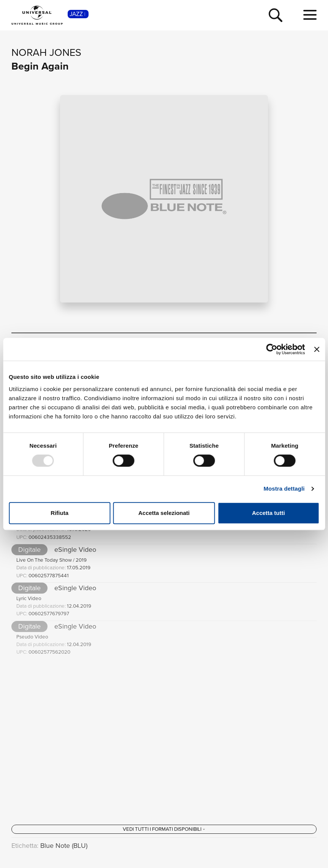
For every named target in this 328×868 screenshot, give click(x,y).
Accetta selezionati (164, 513)
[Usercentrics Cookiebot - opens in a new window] (272, 349)
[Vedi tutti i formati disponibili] (164, 829)
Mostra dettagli (284, 489)
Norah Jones (46, 52)
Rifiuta (59, 513)
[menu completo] (310, 15)
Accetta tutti (269, 513)
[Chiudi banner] (317, 349)
